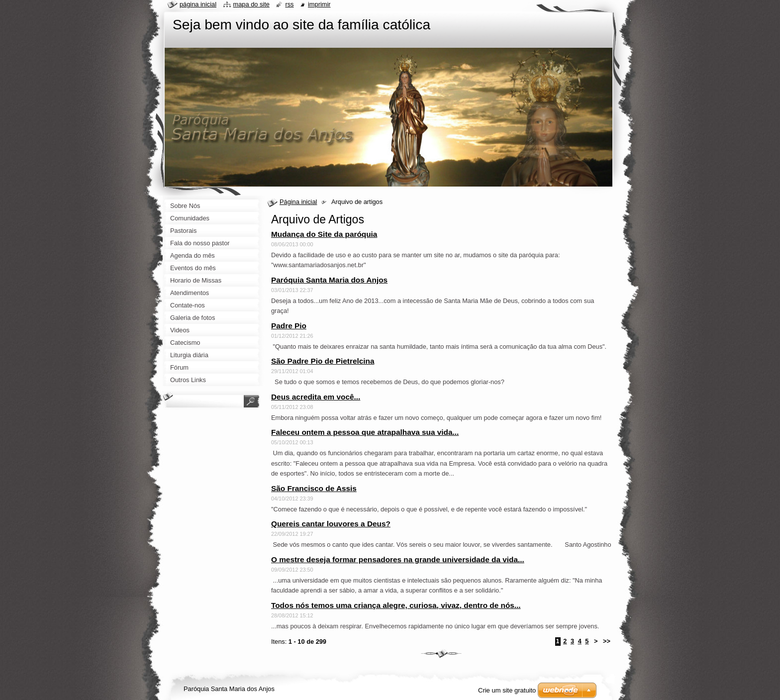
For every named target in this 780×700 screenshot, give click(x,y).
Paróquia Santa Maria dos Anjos (329, 280)
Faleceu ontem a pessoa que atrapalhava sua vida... (365, 432)
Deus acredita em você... (316, 397)
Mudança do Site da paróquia (324, 234)
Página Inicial (198, 4)
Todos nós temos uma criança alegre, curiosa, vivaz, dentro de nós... (396, 605)
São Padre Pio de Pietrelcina (323, 361)
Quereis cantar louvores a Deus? (331, 524)
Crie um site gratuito (507, 690)
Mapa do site (251, 4)
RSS (289, 4)
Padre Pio (289, 326)
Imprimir (319, 4)
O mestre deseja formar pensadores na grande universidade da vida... (398, 559)
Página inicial (298, 202)
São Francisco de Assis (314, 488)
